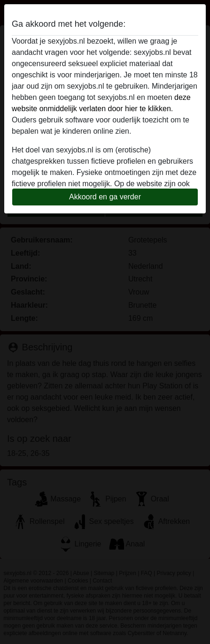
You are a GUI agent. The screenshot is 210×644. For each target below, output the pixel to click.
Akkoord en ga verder (105, 197)
